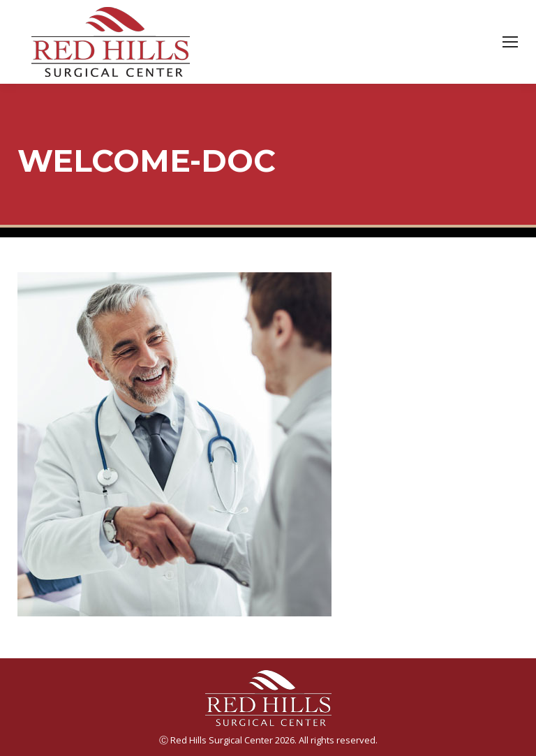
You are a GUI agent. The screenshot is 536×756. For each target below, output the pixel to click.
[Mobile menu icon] (510, 42)
